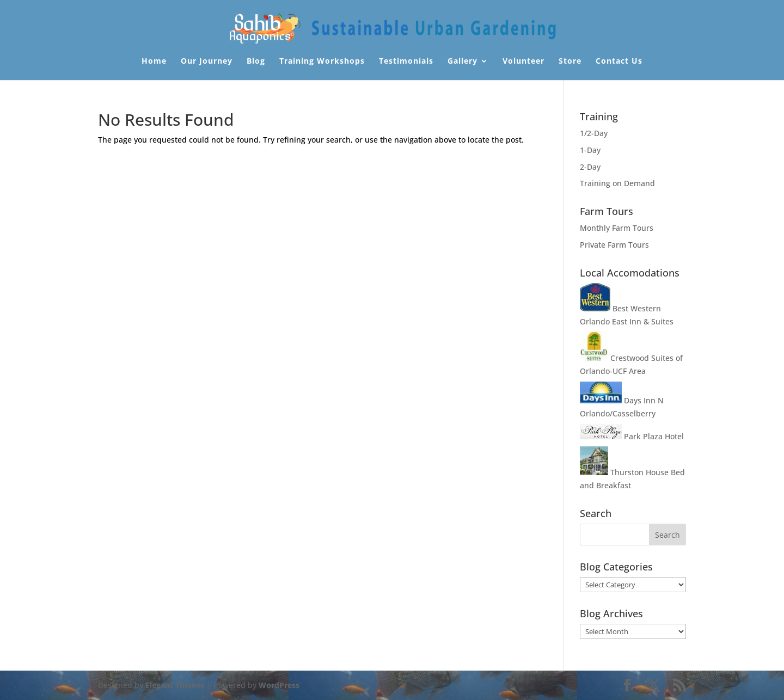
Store (570, 62)
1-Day (590, 150)
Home (154, 62)
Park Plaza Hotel (632, 436)
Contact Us (619, 62)
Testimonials (406, 62)
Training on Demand (617, 183)
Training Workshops (322, 62)
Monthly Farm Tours (617, 228)
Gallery (463, 62)
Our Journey (207, 62)
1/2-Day (594, 133)
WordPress (279, 685)
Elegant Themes (175, 685)
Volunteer (523, 62)
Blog (256, 62)
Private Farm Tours (614, 245)
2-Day (590, 167)
